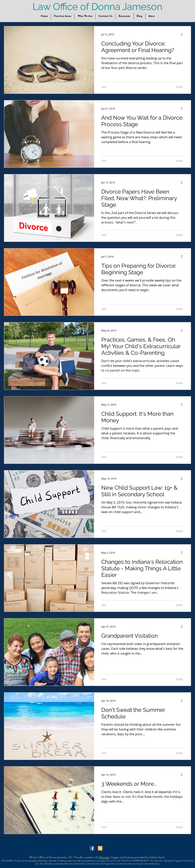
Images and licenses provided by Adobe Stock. (138, 857)
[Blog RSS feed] (100, 848)
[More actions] (183, 34)
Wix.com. (104, 857)
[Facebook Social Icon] (92, 848)
